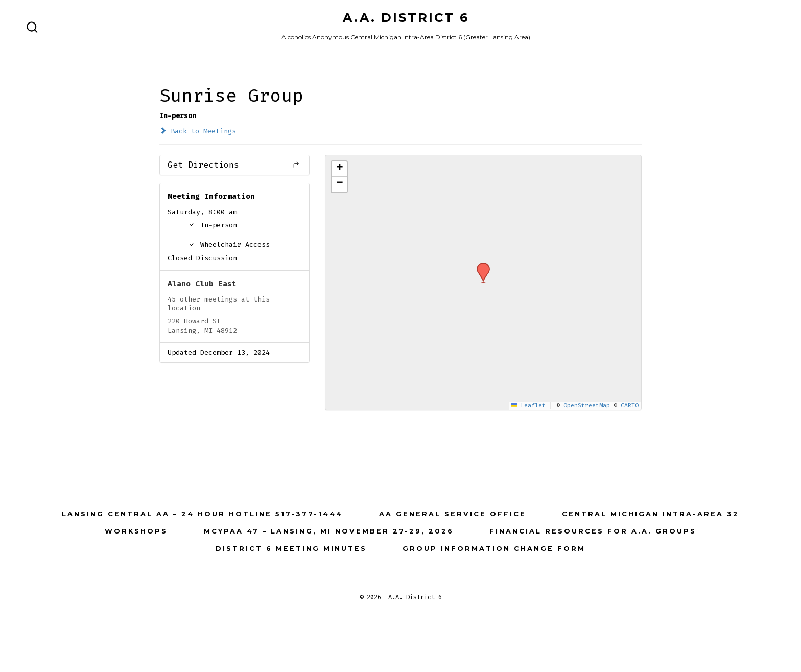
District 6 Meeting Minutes (291, 549)
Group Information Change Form (494, 549)
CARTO (630, 405)
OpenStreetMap (587, 405)
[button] (480, 266)
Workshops (136, 531)
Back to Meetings (198, 131)
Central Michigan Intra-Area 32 (651, 514)
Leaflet (529, 405)
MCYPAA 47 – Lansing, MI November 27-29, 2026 (329, 531)
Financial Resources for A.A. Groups (593, 531)
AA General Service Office (453, 514)
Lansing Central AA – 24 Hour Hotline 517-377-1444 (202, 514)
